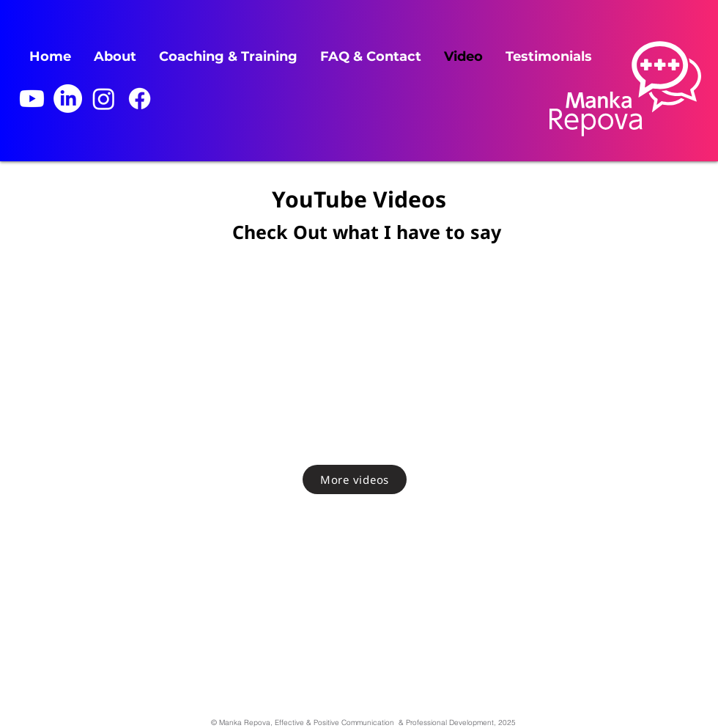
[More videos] (355, 479)
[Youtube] (32, 99)
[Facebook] (140, 99)
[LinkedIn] (68, 99)
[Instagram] (104, 99)
